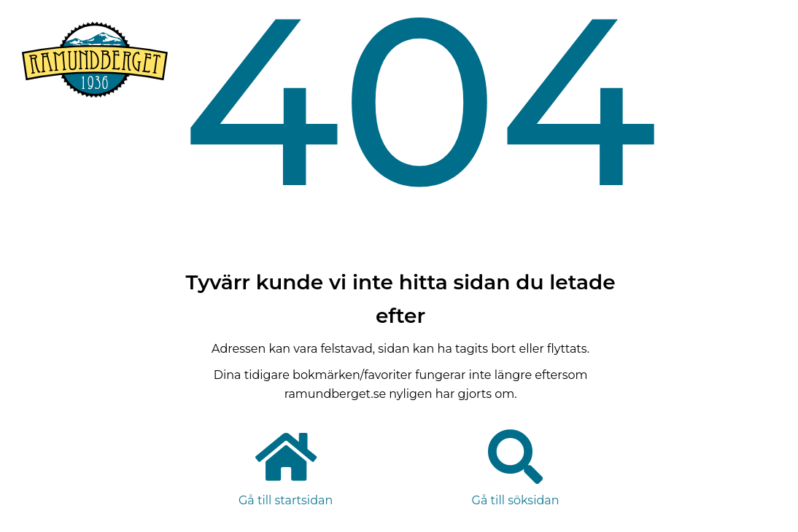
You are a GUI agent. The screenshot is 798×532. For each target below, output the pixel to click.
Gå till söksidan (516, 500)
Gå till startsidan (286, 500)
